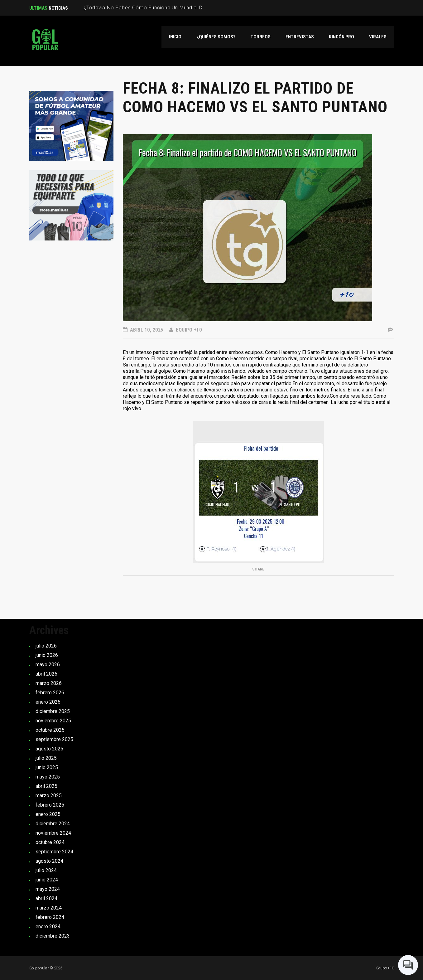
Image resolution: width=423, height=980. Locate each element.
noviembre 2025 (53, 721)
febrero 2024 (50, 917)
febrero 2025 (50, 805)
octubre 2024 (50, 842)
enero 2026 (48, 702)
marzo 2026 (49, 683)
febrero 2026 (50, 693)
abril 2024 (46, 898)
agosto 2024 (49, 861)
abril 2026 (46, 674)
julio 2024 (46, 870)
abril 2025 (46, 786)
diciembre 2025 (53, 711)
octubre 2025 (50, 730)
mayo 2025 (48, 777)
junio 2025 (47, 767)
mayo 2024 (48, 889)
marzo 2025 (49, 796)
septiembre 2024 (54, 852)
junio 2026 (47, 655)
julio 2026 (46, 646)
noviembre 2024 (53, 833)
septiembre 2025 (54, 739)
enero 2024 (48, 927)
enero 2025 (48, 814)
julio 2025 (46, 758)
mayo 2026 (48, 665)
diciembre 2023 (53, 936)
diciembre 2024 (53, 824)
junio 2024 (47, 880)
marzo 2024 (49, 908)
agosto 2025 (49, 749)
